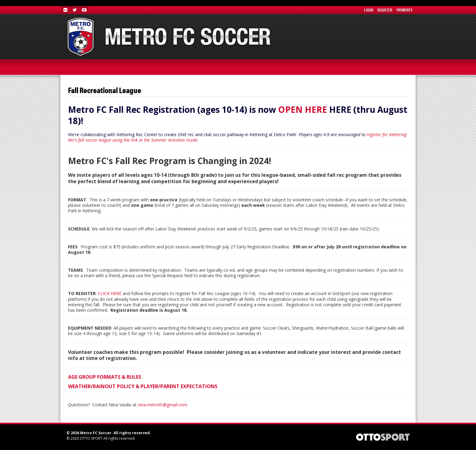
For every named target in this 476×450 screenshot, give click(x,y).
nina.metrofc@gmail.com (162, 405)
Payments (405, 10)
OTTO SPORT (91, 438)
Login (369, 10)
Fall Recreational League (105, 90)
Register (385, 10)
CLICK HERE (110, 293)
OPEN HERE (303, 109)
